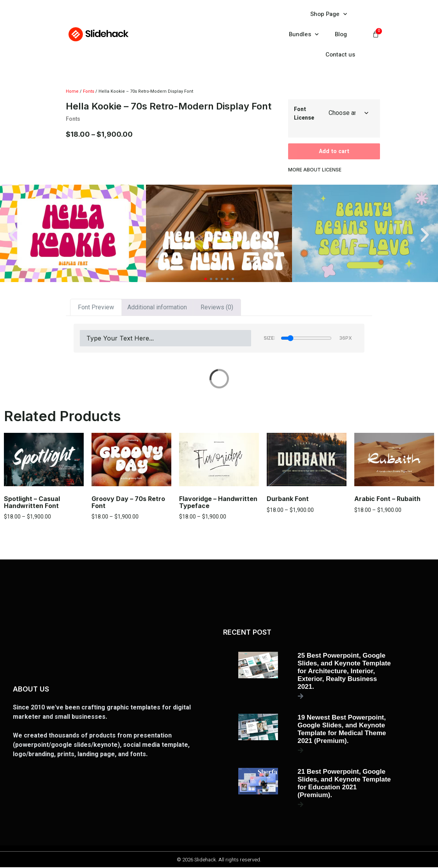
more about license (315, 171)
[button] (13, 236)
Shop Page (329, 14)
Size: (269, 339)
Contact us (340, 55)
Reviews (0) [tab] (217, 308)
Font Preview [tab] (96, 308)
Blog (341, 34)
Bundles (304, 34)
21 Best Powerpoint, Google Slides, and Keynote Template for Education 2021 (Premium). (344, 784)
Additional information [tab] (157, 308)
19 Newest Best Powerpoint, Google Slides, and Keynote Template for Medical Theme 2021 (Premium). (342, 730)
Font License (304, 114)
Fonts (89, 91)
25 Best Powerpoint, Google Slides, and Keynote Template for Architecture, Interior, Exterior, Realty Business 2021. (344, 672)
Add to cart (334, 152)
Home (72, 91)
